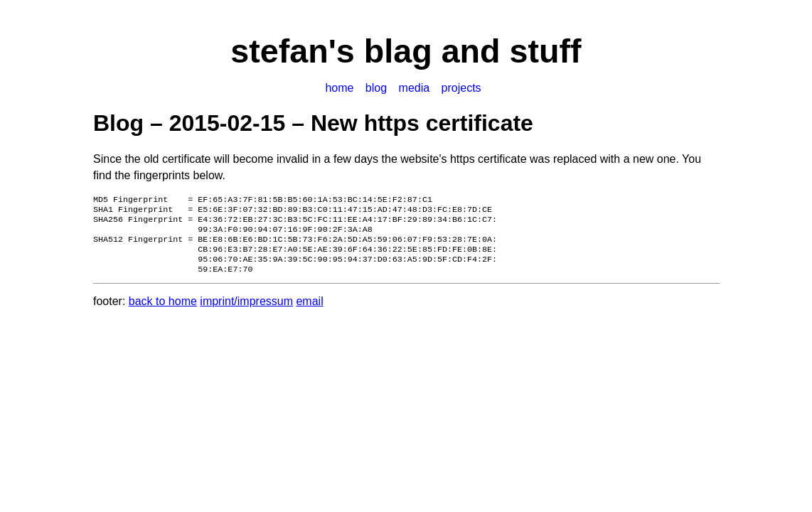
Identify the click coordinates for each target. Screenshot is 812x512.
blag (398, 51)
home (339, 88)
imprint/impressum (246, 313)
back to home (163, 313)
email (309, 313)
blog (376, 88)
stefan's (297, 51)
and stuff (507, 51)
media (415, 88)
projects (461, 88)
